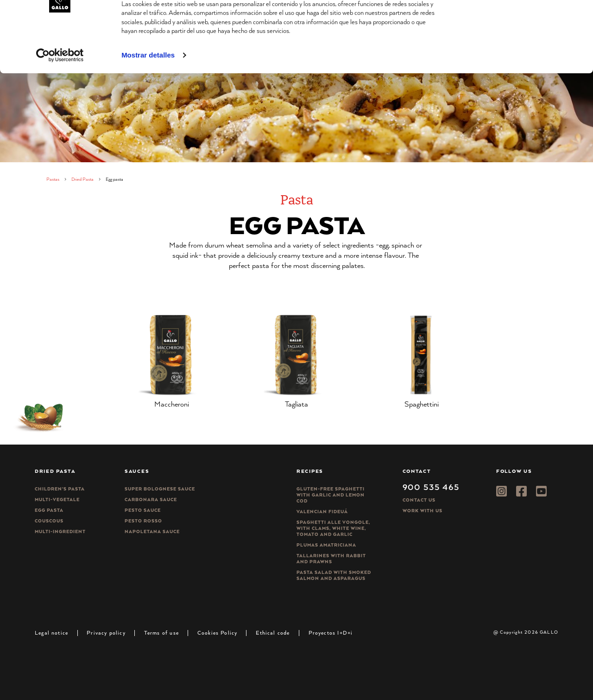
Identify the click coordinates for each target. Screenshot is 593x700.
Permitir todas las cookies (516, 23)
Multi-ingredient (60, 531)
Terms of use (161, 633)
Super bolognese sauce (160, 489)
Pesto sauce (143, 510)
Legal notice (51, 633)
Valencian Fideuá (322, 512)
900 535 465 (431, 487)
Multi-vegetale (57, 500)
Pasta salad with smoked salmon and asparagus (334, 575)
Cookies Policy (218, 633)
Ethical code (273, 633)
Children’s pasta (60, 489)
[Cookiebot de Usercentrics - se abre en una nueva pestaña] (60, 97)
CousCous (49, 521)
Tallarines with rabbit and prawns (331, 559)
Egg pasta (49, 510)
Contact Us (419, 500)
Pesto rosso (143, 521)
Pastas (53, 179)
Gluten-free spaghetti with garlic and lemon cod (331, 495)
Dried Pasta (82, 179)
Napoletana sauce (152, 531)
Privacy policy (106, 633)
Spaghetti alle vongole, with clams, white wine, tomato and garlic (333, 528)
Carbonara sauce (151, 500)
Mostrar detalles (148, 97)
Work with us (423, 511)
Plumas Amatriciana (326, 545)
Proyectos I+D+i (331, 633)
